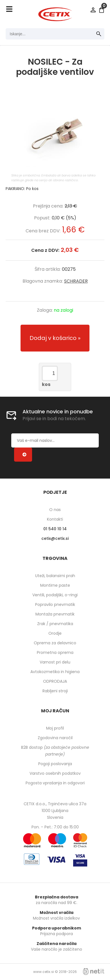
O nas (55, 510)
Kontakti (55, 519)
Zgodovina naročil (55, 738)
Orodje (55, 633)
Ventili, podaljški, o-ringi (55, 595)
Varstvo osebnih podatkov (55, 773)
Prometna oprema (55, 652)
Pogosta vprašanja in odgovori (55, 783)
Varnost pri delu (55, 662)
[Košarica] (102, 10)
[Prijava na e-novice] (23, 455)
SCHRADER (76, 281)
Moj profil (55, 728)
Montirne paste (55, 585)
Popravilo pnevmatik (55, 604)
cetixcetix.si (55, 538)
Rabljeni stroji (55, 691)
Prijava (93, 10)
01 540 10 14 (55, 529)
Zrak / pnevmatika (55, 624)
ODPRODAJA (55, 681)
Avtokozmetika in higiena (55, 672)
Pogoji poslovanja (55, 764)
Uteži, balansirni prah (55, 576)
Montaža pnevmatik (55, 614)
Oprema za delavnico (55, 643)
